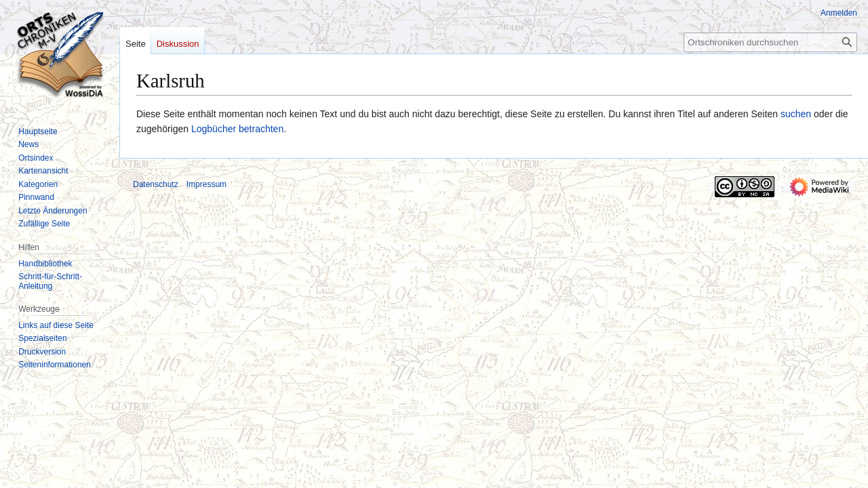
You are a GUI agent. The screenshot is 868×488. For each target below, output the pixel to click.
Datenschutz (156, 184)
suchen (796, 114)
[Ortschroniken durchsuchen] (770, 42)
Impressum (206, 184)
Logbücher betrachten (237, 129)
